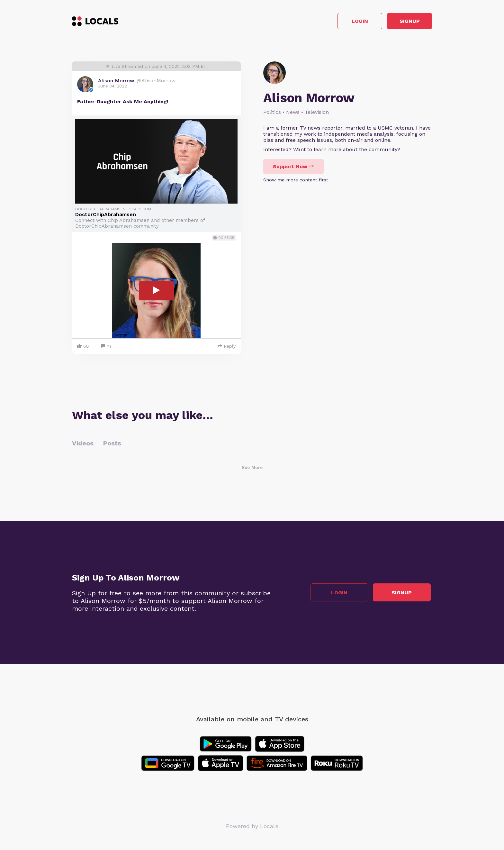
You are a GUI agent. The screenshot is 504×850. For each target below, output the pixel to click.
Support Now (293, 168)
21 (106, 348)
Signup (403, 22)
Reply (227, 347)
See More (252, 469)
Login (341, 22)
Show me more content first (296, 181)
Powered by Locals (252, 827)
